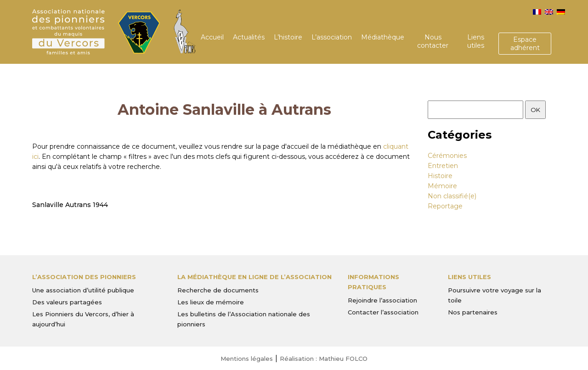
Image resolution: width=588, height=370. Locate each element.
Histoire (440, 176)
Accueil (212, 37)
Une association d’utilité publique (83, 290)
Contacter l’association (383, 312)
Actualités (249, 37)
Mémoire (442, 186)
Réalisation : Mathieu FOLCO (324, 359)
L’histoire (288, 37)
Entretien (443, 166)
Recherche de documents (218, 290)
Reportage (445, 206)
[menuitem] (537, 12)
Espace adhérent (525, 44)
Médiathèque (383, 37)
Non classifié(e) (452, 196)
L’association (332, 37)
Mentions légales (247, 359)
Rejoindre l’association (382, 300)
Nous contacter (433, 41)
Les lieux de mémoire (211, 302)
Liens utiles (476, 41)
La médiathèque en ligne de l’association (254, 277)
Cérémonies (447, 156)
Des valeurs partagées (67, 302)
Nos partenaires (473, 312)
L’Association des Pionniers (84, 277)
